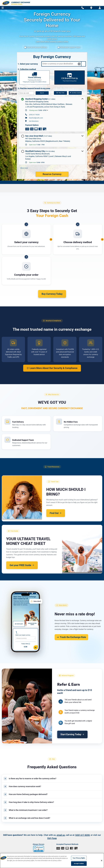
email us (61, 835)
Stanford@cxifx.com (36, 118)
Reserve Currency (52, 174)
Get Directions (34, 121)
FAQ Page (52, 838)
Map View (60, 93)
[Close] (102, 861)
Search (42, 93)
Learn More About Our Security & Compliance (52, 368)
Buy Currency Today (52, 294)
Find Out (56, 513)
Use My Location (76, 93)
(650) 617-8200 (34, 115)
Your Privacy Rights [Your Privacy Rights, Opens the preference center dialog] (79, 858)
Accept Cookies (79, 864)
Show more (24, 168)
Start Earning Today (73, 734)
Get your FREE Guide (22, 565)
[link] (39, 849)
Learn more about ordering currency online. (52, 42)
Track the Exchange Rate (71, 637)
